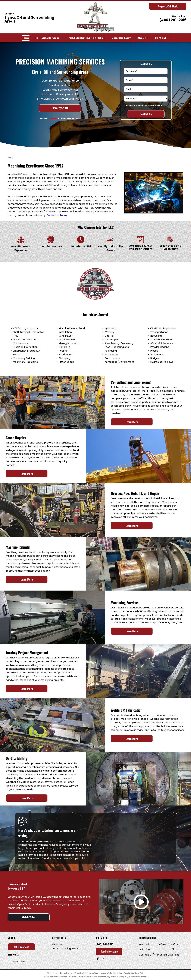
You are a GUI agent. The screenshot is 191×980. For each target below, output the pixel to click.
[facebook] (98, 959)
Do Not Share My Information (71, 973)
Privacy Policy (52, 973)
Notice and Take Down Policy (111, 973)
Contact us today (57, 215)
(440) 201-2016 (173, 20)
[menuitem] (26, 38)
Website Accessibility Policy (134, 973)
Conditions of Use (91, 973)
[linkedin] (103, 959)
